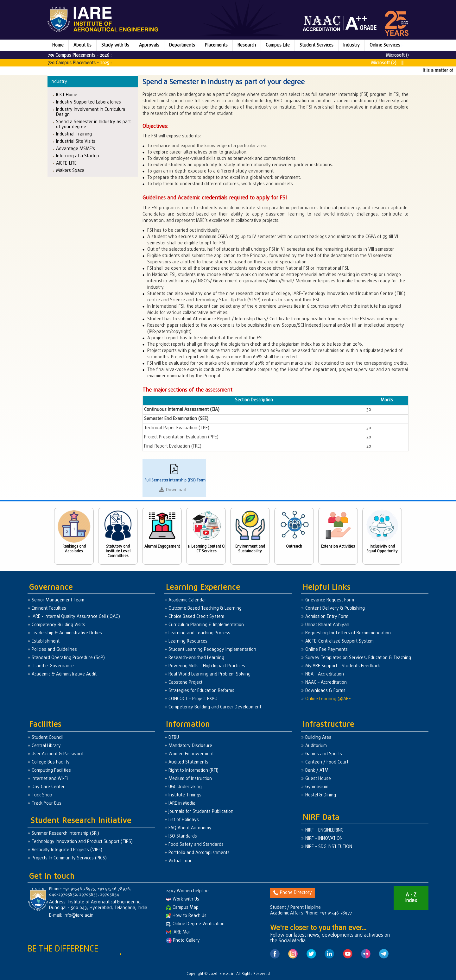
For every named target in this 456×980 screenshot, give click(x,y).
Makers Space (70, 170)
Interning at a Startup (78, 156)
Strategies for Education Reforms (201, 691)
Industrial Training (74, 134)
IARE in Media (182, 804)
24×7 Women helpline (187, 891)
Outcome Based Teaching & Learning (205, 609)
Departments (182, 45)
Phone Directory (293, 893)
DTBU (174, 738)
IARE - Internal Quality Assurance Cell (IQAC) (76, 617)
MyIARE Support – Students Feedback (343, 666)
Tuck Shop (42, 795)
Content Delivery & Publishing (335, 609)
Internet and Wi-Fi (50, 779)
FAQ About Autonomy (190, 828)
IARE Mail (178, 932)
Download (176, 490)
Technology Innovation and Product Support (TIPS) (82, 842)
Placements (216, 45)
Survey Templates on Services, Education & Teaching (358, 658)
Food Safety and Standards (196, 845)
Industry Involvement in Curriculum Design (91, 112)
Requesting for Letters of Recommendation (348, 633)
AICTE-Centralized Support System (339, 641)
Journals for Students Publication (201, 812)
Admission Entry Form (327, 617)
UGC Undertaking (185, 787)
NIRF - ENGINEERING (324, 830)
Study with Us (115, 45)
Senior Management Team (58, 600)
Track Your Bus (47, 804)
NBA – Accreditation (325, 674)
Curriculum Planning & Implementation (206, 625)
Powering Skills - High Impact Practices (207, 666)
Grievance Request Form (330, 600)
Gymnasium (317, 787)
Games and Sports (324, 754)
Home (58, 45)
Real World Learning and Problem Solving (209, 674)
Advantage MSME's (76, 149)
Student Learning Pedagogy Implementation (212, 650)
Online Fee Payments (326, 650)
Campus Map (182, 908)
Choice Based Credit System (196, 617)
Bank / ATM (317, 771)
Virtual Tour (180, 861)
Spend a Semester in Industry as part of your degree (93, 124)
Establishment (46, 641)
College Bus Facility (51, 762)
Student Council (47, 738)
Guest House (318, 779)
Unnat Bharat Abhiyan (327, 625)
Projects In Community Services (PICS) (69, 858)
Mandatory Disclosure (190, 746)
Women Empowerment (191, 754)
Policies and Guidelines (54, 650)
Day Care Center (48, 787)
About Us (82, 45)
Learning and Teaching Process (199, 633)
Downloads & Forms (325, 691)
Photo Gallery (183, 941)
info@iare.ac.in (79, 916)
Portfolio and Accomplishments (199, 853)
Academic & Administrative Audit (64, 674)
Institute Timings (185, 795)
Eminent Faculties (49, 609)
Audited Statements (188, 762)
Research (247, 45)
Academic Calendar (187, 600)
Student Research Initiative (81, 821)
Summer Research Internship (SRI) (65, 834)
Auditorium (316, 746)
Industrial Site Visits (76, 141)
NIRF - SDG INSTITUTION (329, 847)
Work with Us (183, 899)
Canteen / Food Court (327, 762)
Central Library (46, 746)
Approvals (149, 45)
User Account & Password (57, 754)
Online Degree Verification (195, 924)
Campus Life (278, 45)
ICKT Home (67, 95)
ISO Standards (183, 836)
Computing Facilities (51, 771)
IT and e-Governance (53, 666)
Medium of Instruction (190, 779)
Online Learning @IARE (328, 699)
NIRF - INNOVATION (324, 839)
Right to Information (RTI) (193, 771)
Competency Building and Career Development (215, 707)
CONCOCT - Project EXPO (193, 699)
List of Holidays (184, 820)
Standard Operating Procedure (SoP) (68, 658)
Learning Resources (188, 641)
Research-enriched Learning (196, 658)
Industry (351, 45)
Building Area (318, 738)
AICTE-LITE (66, 163)
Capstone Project (185, 683)
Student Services (317, 45)
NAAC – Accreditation (326, 683)
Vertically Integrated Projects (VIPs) (67, 850)
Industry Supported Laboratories (89, 102)
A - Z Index (411, 898)
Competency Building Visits (58, 625)
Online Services (385, 45)
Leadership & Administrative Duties (67, 633)
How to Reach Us (186, 916)
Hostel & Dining (321, 795)
